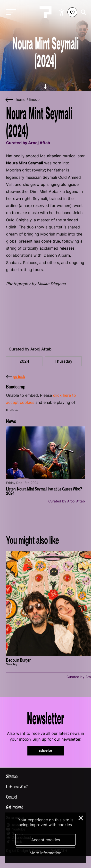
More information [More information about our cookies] (45, 853)
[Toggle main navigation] (10, 12)
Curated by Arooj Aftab (30, 349)
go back (16, 377)
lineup (34, 100)
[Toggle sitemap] (45, 776)
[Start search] (82, 12)
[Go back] (10, 100)
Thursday (63, 361)
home (21, 100)
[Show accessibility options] (62, 12)
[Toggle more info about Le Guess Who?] (45, 786)
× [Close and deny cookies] (81, 817)
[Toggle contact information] (45, 797)
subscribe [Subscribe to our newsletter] (45, 750)
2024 (24, 361)
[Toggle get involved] (45, 807)
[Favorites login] (72, 12)
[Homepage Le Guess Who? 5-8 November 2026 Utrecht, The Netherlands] (46, 12)
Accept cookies (46, 840)
